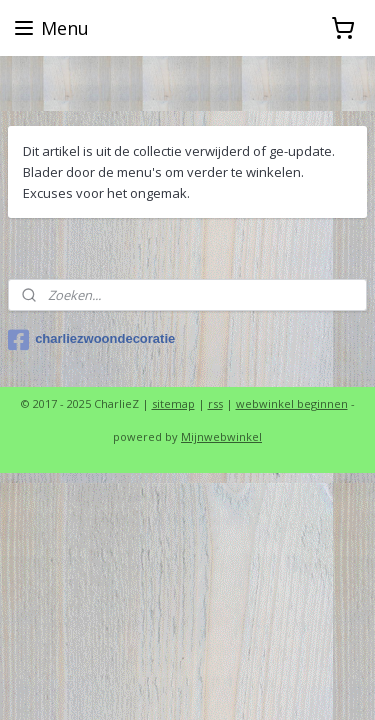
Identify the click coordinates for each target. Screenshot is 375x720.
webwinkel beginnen (292, 403)
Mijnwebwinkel (221, 436)
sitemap (173, 403)
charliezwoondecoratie (91, 340)
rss (215, 403)
